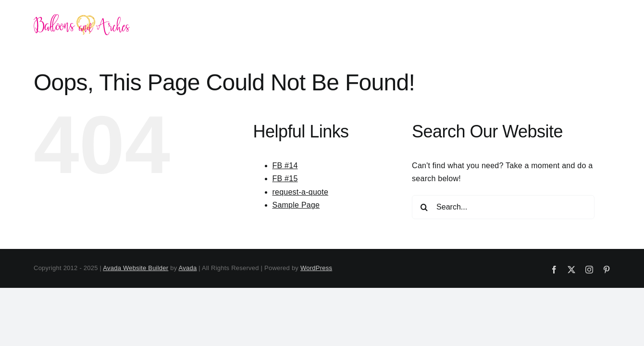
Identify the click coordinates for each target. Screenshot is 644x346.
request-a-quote (301, 192)
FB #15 (285, 179)
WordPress (316, 268)
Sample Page (296, 205)
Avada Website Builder (136, 268)
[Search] (424, 207)
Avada (188, 268)
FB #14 (285, 166)
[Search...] (503, 207)
